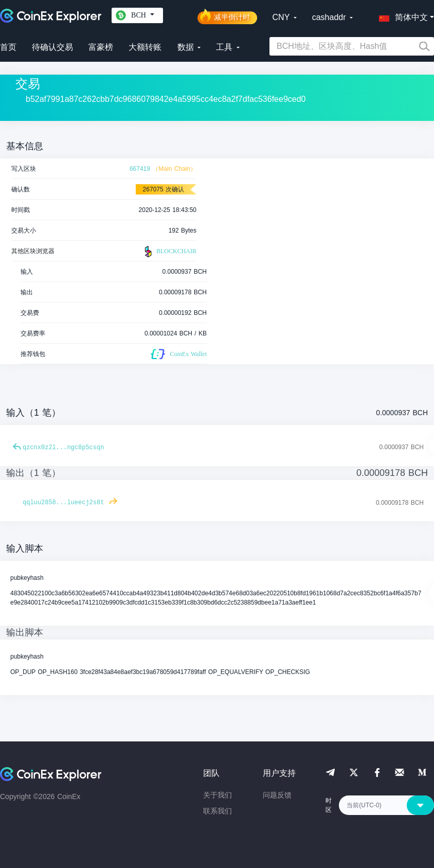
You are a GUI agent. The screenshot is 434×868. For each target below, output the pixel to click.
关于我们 (218, 795)
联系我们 (218, 811)
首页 (8, 47)
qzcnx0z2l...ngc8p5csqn (63, 448)
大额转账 (145, 47)
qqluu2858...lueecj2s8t (63, 503)
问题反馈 (277, 795)
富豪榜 (101, 47)
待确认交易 (52, 47)
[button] (401, 15)
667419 (140, 169)
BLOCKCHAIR (169, 252)
